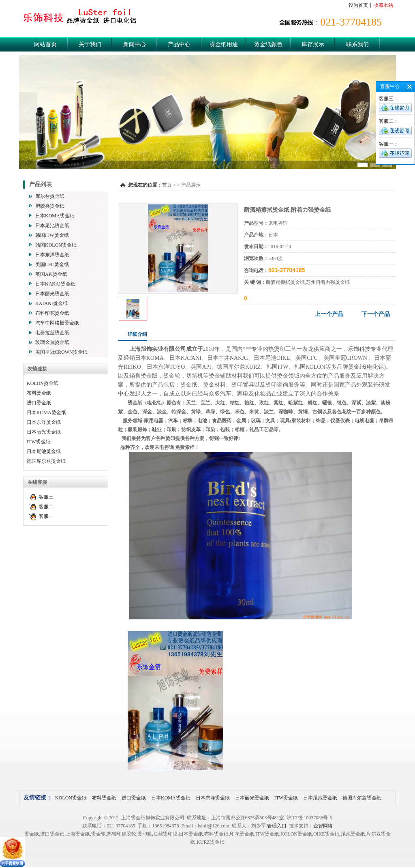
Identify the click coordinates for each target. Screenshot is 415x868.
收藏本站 (383, 5)
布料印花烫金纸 (52, 313)
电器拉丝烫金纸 (52, 333)
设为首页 (358, 5)
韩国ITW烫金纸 (52, 235)
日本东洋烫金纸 (52, 255)
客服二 (46, 507)
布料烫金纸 (39, 393)
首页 (167, 185)
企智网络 (323, 826)
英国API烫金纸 (51, 274)
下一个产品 (376, 314)
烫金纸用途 (224, 44)
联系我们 (357, 44)
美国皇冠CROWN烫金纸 (61, 352)
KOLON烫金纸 (43, 383)
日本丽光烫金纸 (52, 294)
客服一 (46, 516)
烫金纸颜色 (268, 44)
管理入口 (277, 826)
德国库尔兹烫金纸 (46, 461)
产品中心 (179, 44)
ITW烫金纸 (39, 442)
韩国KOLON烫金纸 (56, 245)
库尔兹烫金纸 (50, 196)
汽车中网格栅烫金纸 (57, 323)
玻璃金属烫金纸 (52, 342)
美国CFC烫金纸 (52, 264)
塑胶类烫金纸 (50, 206)
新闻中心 (135, 44)
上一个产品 (329, 314)
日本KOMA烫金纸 (55, 216)
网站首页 (45, 44)
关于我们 (90, 44)
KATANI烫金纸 (51, 303)
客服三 (46, 497)
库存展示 (313, 44)
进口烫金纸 (39, 403)
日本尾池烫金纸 (52, 226)
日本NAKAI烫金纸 (55, 284)
